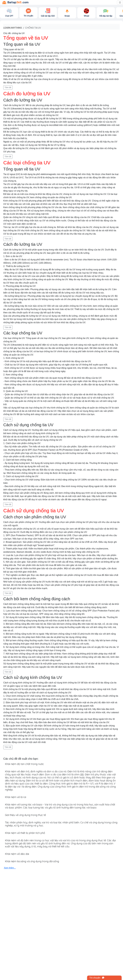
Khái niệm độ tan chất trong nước (24, 764)
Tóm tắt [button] (8, 87)
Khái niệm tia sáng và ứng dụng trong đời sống (32, 861)
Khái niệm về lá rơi (16, 797)
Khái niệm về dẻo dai (17, 854)
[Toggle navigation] (120, 2)
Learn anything (13, 28)
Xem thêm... (10, 868)
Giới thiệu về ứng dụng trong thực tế (25, 815)
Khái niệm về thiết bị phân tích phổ (25, 833)
